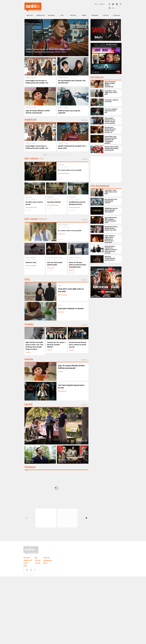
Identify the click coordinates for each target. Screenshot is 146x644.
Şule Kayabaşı (62, 295)
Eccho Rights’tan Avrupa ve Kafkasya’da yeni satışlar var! (37, 82)
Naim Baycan (62, 391)
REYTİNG (73, 15)
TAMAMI (84, 120)
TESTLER (106, 15)
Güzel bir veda (31, 262)
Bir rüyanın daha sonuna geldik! (70, 170)
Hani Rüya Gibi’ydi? (54, 202)
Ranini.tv (33, 7)
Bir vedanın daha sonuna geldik (70, 230)
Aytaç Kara (62, 234)
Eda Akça (61, 312)
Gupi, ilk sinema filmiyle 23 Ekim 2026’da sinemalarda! (38, 112)
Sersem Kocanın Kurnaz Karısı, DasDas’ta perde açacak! (78, 345)
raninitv (33, 143)
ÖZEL (62, 15)
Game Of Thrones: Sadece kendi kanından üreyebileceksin (77, 265)
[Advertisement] (106, 170)
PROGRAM (51, 15)
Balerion (72, 270)
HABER (84, 15)
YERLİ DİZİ (30, 15)
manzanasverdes (64, 173)
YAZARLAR (116, 15)
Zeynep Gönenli (31, 265)
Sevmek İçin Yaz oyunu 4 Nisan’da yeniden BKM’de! (56, 345)
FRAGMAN (95, 15)
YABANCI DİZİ (40, 15)
